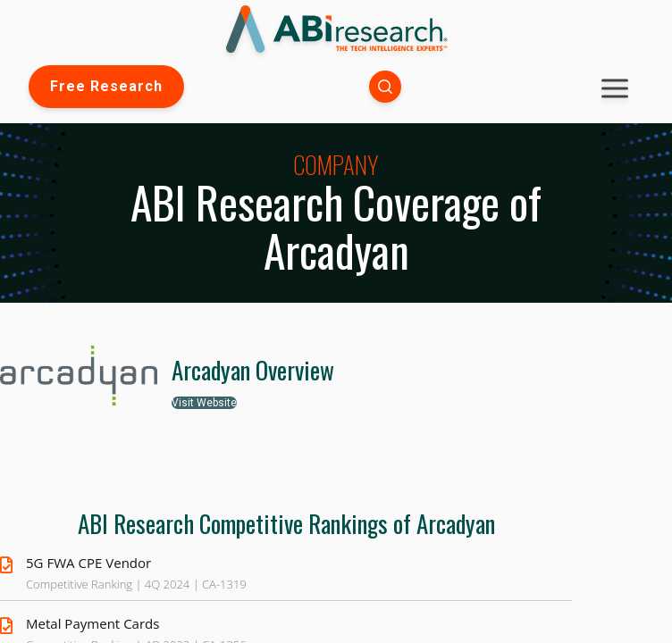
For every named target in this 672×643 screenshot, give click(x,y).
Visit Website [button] (204, 403)
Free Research (106, 86)
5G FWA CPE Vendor (88, 563)
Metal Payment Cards (92, 623)
